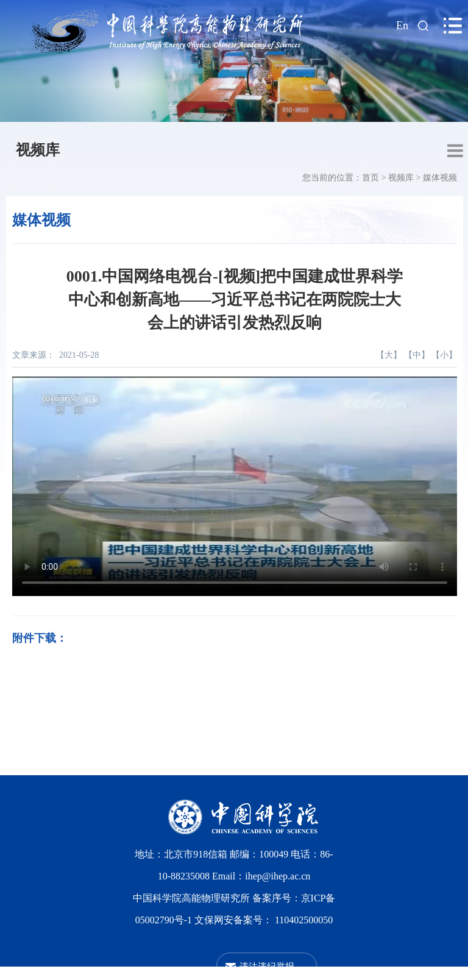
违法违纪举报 (267, 966)
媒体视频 (440, 178)
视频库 (38, 150)
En (402, 26)
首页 (370, 178)
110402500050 (304, 920)
